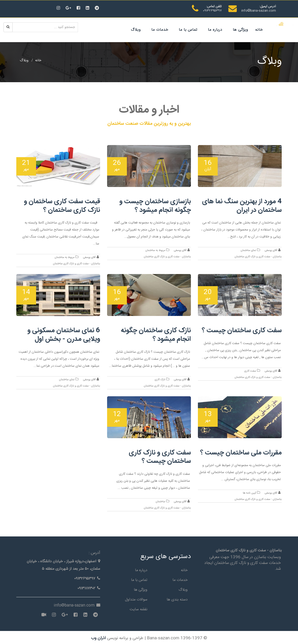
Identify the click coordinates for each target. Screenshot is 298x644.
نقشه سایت (139, 608)
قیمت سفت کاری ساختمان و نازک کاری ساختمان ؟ (61, 206)
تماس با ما (188, 30)
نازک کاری (161, 379)
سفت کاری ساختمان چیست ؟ (241, 330)
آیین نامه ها (250, 492)
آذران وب (98, 637)
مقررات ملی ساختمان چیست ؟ (240, 452)
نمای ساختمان (249, 250)
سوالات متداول (136, 598)
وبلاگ (136, 30)
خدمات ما (160, 30)
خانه (259, 30)
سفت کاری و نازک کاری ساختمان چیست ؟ (160, 456)
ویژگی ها (241, 30)
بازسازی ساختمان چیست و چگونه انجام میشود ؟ (155, 206)
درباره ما (215, 30)
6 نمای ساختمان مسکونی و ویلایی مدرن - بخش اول (63, 334)
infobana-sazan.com (259, 11)
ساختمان (161, 500)
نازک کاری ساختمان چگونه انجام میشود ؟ (156, 334)
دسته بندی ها (177, 598)
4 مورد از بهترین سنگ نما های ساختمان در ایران (241, 206)
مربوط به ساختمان (156, 250)
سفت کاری (251, 370)
